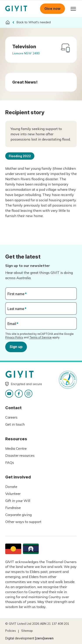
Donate (11, 487)
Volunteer (13, 494)
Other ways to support (23, 522)
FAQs (10, 462)
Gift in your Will (18, 501)
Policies (11, 631)
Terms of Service (40, 337)
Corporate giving (18, 515)
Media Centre (16, 448)
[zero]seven (44, 638)
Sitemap (27, 631)
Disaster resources (20, 455)
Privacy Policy (14, 337)
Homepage (16, 9)
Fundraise (13, 508)
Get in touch (15, 424)
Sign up (16, 347)
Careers (11, 417)
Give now (52, 9)
